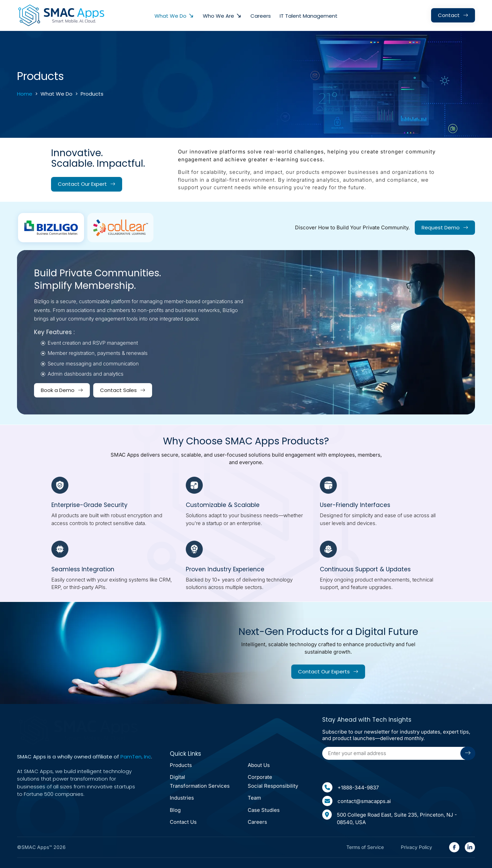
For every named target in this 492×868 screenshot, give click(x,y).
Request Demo (441, 227)
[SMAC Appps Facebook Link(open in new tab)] (454, 847)
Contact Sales (118, 390)
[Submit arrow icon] (468, 753)
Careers (261, 16)
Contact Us (183, 822)
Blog (175, 810)
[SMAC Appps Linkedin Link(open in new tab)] (470, 847)
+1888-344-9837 (350, 787)
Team (254, 798)
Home (25, 94)
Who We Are (218, 16)
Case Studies (264, 810)
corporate (273, 782)
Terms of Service (365, 847)
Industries (182, 798)
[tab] (51, 228)
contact (449, 15)
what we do (170, 16)
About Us (259, 765)
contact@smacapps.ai (357, 801)
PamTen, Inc (136, 757)
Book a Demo (58, 390)
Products (181, 765)
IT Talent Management (309, 16)
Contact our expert (82, 184)
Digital (200, 782)
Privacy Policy (416, 847)
